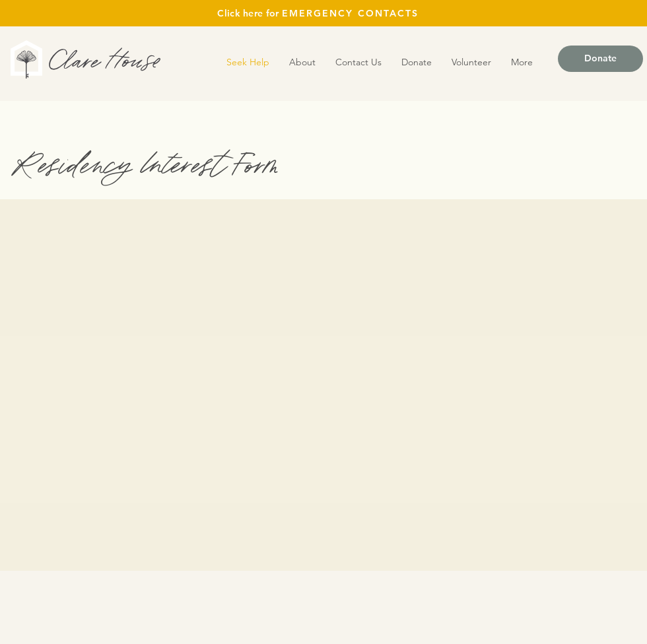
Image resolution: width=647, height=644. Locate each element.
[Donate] (600, 59)
